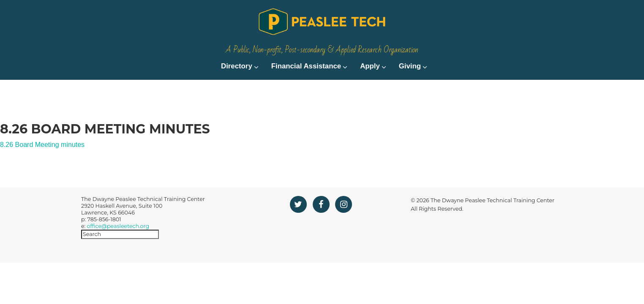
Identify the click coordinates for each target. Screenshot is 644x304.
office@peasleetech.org (118, 243)
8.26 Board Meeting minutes (42, 161)
